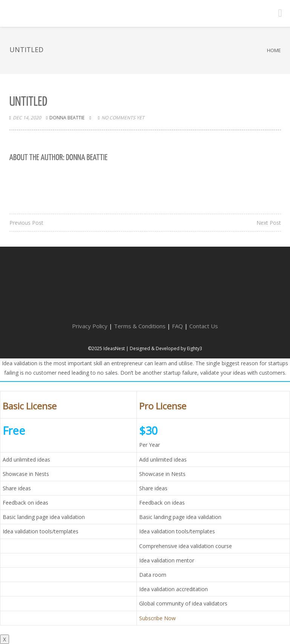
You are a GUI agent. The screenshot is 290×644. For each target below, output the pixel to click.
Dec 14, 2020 (27, 118)
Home (274, 50)
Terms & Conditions (140, 326)
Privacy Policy (90, 326)
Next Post (269, 223)
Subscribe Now (157, 618)
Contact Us (204, 326)
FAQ (177, 326)
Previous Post (26, 223)
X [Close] (5, 639)
